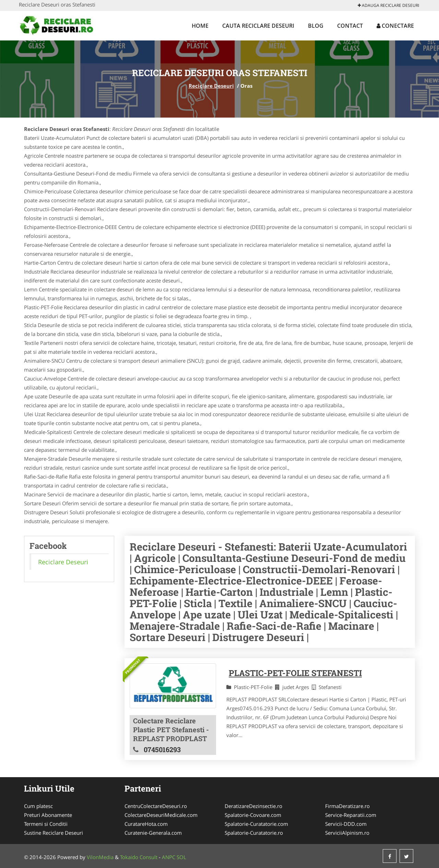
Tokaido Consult (139, 857)
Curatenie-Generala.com (153, 833)
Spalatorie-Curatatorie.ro (254, 833)
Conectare (395, 26)
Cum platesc (38, 806)
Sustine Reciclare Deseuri (54, 833)
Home (200, 26)
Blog (316, 26)
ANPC (169, 857)
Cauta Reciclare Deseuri (258, 26)
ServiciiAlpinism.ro (347, 833)
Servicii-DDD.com (346, 824)
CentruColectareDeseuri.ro (156, 806)
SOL (181, 857)
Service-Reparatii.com (351, 815)
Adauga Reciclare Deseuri (388, 5)
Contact (350, 26)
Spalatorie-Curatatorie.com (256, 824)
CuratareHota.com (146, 824)
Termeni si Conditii (46, 824)
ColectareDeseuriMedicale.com (161, 815)
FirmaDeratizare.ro (347, 806)
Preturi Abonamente (48, 815)
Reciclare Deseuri (211, 86)
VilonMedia (100, 857)
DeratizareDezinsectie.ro (253, 806)
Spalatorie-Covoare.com (253, 815)
